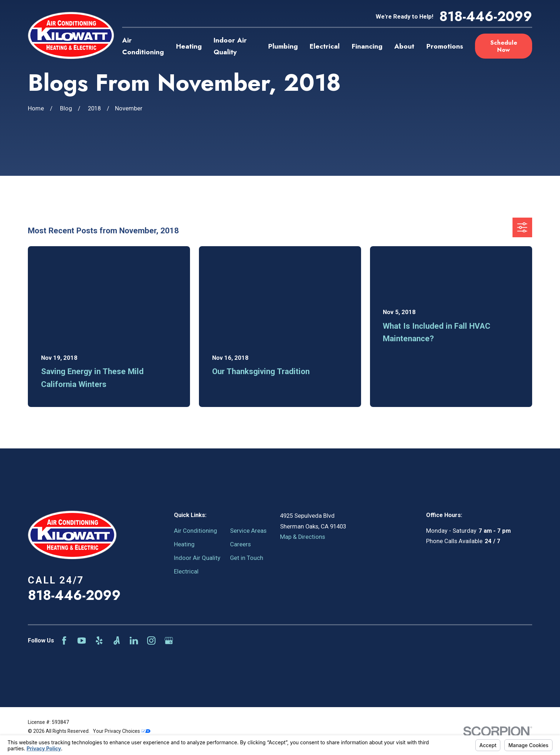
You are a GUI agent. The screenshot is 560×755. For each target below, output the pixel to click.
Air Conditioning (196, 531)
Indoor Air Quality (197, 558)
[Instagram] (151, 640)
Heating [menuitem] (189, 46)
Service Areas (248, 531)
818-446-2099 (486, 17)
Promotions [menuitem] (445, 46)
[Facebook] (64, 640)
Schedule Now (504, 46)
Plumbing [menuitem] (283, 46)
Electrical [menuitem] (325, 46)
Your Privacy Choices (122, 731)
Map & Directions (302, 537)
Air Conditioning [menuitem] (143, 46)
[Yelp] (99, 640)
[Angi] (117, 640)
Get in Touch (247, 558)
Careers (240, 544)
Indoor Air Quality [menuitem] (230, 46)
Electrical (186, 572)
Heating (184, 544)
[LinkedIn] (134, 640)
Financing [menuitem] (367, 46)
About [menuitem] (404, 46)
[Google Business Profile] (169, 640)
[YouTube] (82, 640)
